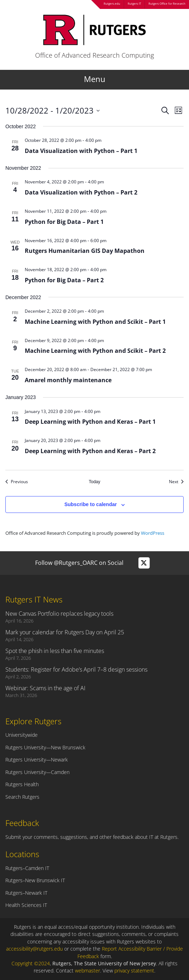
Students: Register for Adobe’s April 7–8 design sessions (76, 669)
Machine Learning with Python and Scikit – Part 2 (95, 351)
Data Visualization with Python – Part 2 (81, 192)
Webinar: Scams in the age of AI (45, 688)
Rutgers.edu (112, 4)
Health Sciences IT (26, 905)
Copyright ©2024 (31, 963)
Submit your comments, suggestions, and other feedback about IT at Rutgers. (92, 837)
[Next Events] (176, 482)
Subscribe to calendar (90, 504)
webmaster (88, 971)
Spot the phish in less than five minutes (55, 651)
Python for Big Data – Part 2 (64, 280)
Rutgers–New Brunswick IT (35, 880)
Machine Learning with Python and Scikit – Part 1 (95, 322)
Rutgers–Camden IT (27, 868)
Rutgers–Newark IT (26, 893)
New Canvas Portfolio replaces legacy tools (59, 614)
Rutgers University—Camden (37, 772)
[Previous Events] (17, 482)
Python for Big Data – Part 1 (64, 222)
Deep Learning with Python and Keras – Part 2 (90, 451)
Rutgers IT (134, 4)
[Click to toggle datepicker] (53, 111)
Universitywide (22, 735)
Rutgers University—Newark (37, 760)
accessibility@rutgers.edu (34, 949)
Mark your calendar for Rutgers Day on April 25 (65, 632)
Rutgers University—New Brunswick (45, 747)
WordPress (153, 533)
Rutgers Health (22, 784)
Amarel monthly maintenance (68, 380)
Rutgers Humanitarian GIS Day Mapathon (85, 251)
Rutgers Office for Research (167, 4)
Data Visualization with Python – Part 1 (81, 151)
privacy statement (134, 971)
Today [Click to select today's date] (94, 482)
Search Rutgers (22, 797)
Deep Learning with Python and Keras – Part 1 (90, 422)
